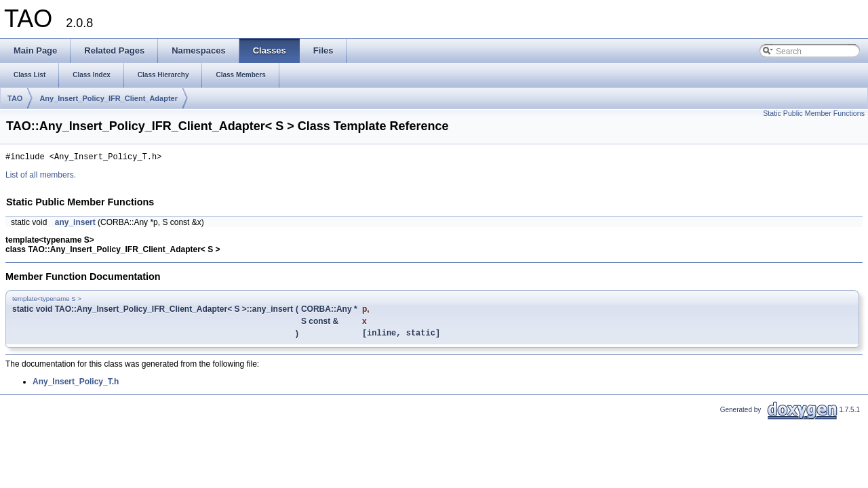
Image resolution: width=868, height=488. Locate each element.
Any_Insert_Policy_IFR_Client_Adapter (108, 98)
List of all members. (41, 177)
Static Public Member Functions (814, 113)
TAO (15, 98)
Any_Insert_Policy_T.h (76, 386)
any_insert (75, 224)
